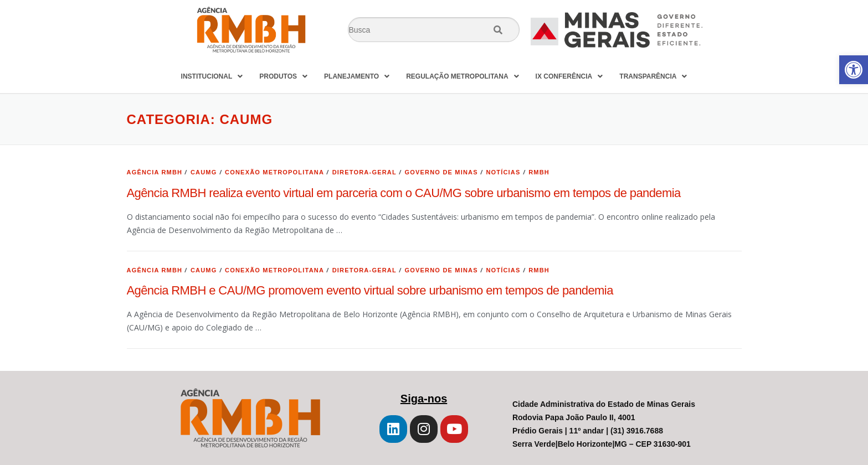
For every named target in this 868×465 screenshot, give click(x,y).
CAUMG (204, 172)
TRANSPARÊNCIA (653, 76)
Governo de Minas (441, 172)
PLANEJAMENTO (357, 76)
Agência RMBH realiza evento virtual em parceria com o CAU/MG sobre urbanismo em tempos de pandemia (404, 193)
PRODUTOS (283, 76)
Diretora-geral (364, 172)
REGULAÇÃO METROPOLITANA (462, 76)
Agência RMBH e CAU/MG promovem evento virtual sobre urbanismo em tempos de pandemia (370, 290)
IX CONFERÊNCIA (569, 76)
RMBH (539, 172)
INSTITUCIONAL (212, 76)
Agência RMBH (155, 172)
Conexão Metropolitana (274, 172)
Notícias (503, 172)
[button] (854, 70)
